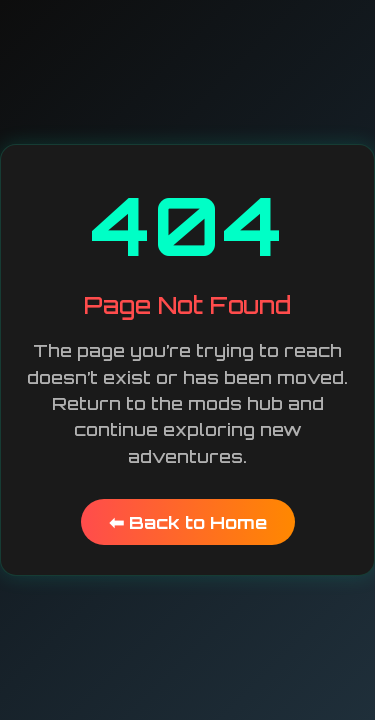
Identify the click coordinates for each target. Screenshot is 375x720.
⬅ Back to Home (188, 522)
